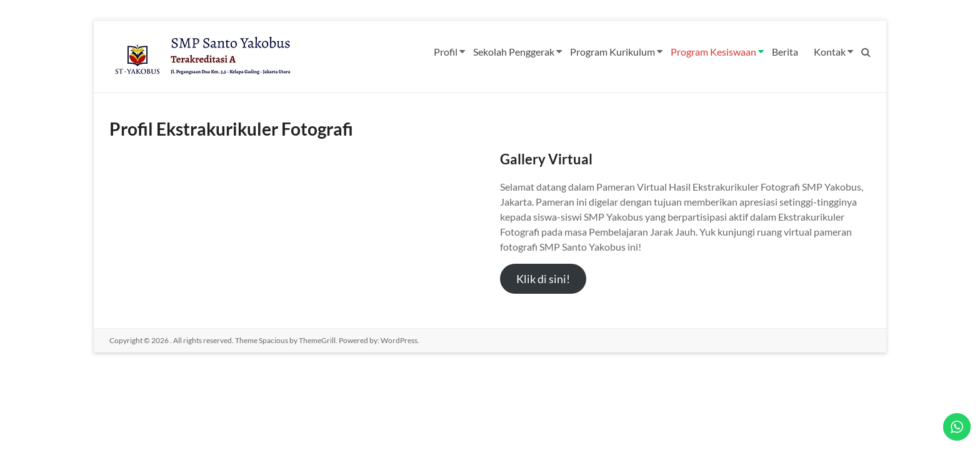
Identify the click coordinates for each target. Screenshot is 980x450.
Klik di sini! (543, 279)
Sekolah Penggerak (514, 52)
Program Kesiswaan (713, 52)
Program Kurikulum (612, 52)
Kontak (830, 52)
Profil (446, 52)
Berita (785, 52)
